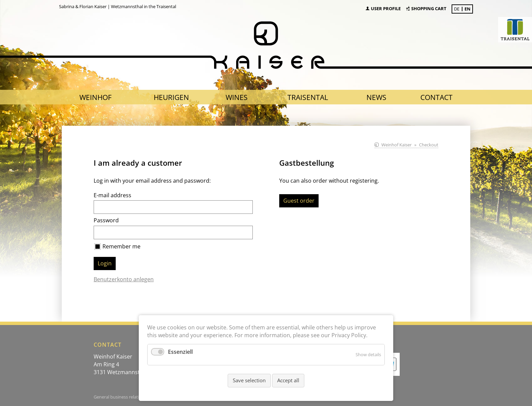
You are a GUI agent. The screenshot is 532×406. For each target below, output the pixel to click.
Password (106, 220)
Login (105, 263)
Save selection (249, 380)
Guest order (299, 201)
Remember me (121, 246)
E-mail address (112, 195)
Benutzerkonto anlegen (124, 279)
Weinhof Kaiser (396, 145)
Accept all (288, 380)
